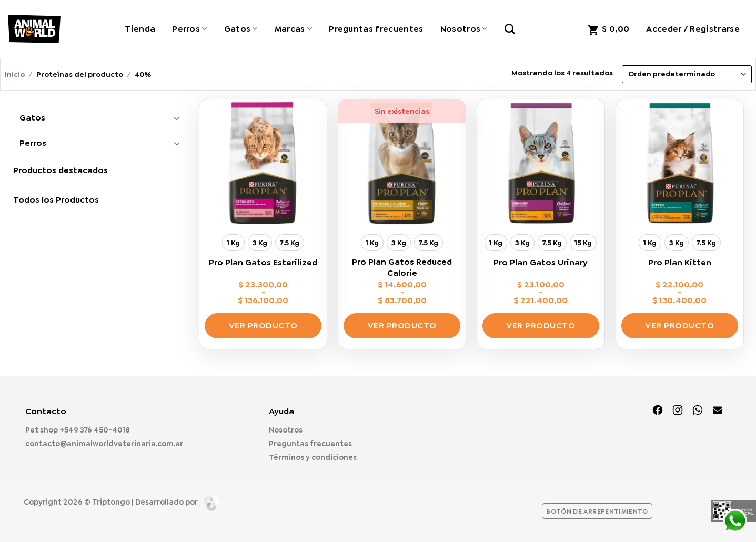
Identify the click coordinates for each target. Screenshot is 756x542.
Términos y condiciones (313, 457)
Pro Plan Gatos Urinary (541, 263)
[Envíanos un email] (718, 411)
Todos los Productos (56, 200)
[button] (608, 29)
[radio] (233, 243)
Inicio (15, 74)
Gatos (241, 29)
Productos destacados (61, 170)
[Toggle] (177, 118)
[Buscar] (510, 29)
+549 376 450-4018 (95, 430)
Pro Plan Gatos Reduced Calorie (402, 268)
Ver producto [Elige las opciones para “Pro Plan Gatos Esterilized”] (263, 325)
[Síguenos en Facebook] (658, 411)
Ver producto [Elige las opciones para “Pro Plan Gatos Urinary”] (541, 325)
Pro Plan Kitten (680, 263)
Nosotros (464, 29)
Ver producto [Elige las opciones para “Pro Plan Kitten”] (679, 325)
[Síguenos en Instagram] (678, 411)
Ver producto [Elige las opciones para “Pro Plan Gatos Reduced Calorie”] (402, 325)
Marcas (293, 29)
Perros (189, 29)
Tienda (140, 29)
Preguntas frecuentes (376, 29)
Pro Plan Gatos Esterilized (263, 263)
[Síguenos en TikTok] (698, 411)
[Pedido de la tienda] (687, 74)
